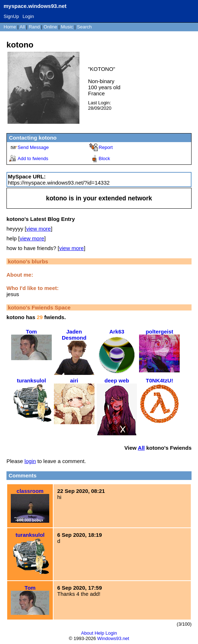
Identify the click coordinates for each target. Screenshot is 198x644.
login (30, 461)
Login (28, 16)
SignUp (11, 16)
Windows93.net (113, 638)
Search (84, 27)
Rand (34, 27)
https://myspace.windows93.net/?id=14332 (59, 183)
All (23, 27)
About (87, 633)
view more (38, 229)
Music (67, 27)
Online (50, 27)
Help (99, 633)
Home (10, 27)
